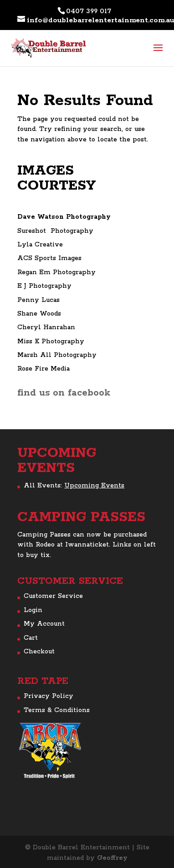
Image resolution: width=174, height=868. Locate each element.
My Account (44, 624)
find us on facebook (64, 393)
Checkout (39, 652)
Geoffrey (112, 858)
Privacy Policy (49, 696)
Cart (31, 638)
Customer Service (53, 596)
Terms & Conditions (57, 710)
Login (33, 610)
